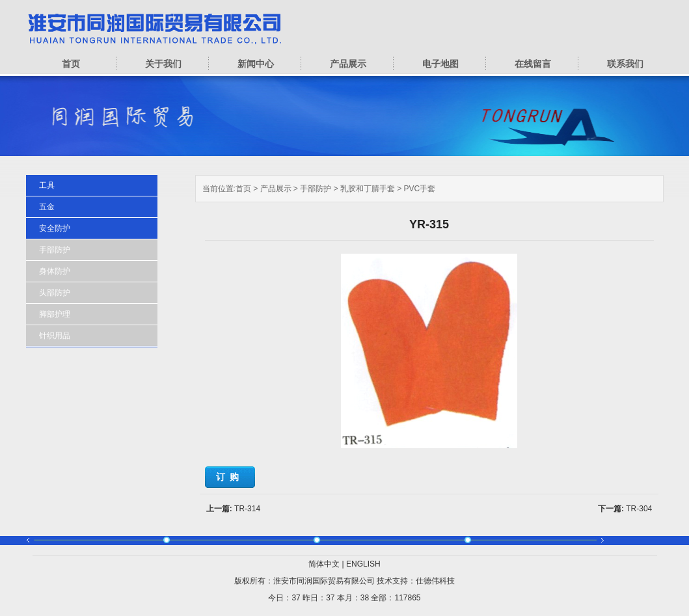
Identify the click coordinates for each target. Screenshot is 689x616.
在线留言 (533, 64)
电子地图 (440, 64)
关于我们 (163, 64)
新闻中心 (256, 64)
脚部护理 (55, 314)
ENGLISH (363, 564)
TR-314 (247, 509)
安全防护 (55, 228)
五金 (47, 207)
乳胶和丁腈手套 (368, 189)
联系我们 (625, 64)
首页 (71, 64)
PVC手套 (420, 189)
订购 (230, 477)
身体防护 (55, 271)
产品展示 (348, 64)
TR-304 (639, 509)
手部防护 (316, 189)
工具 (47, 185)
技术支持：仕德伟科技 (416, 581)
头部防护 (55, 293)
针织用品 (55, 336)
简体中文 (324, 564)
